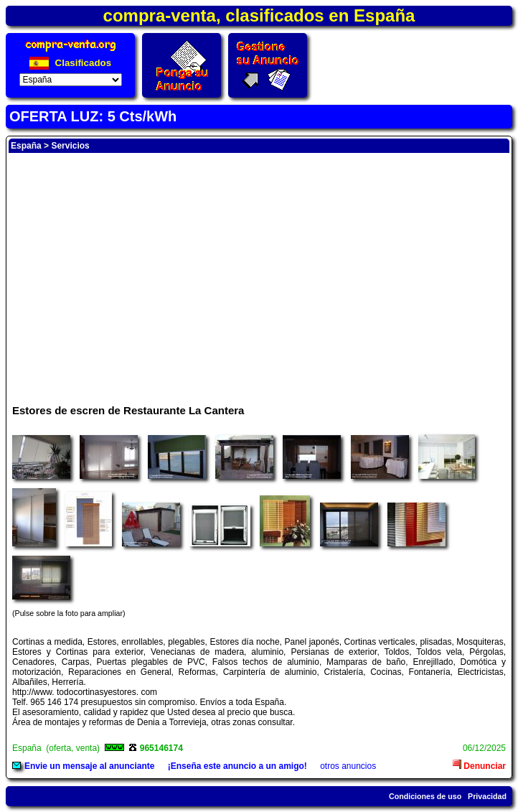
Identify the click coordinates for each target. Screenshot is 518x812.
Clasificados (70, 63)
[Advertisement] (259, 271)
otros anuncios (348, 766)
